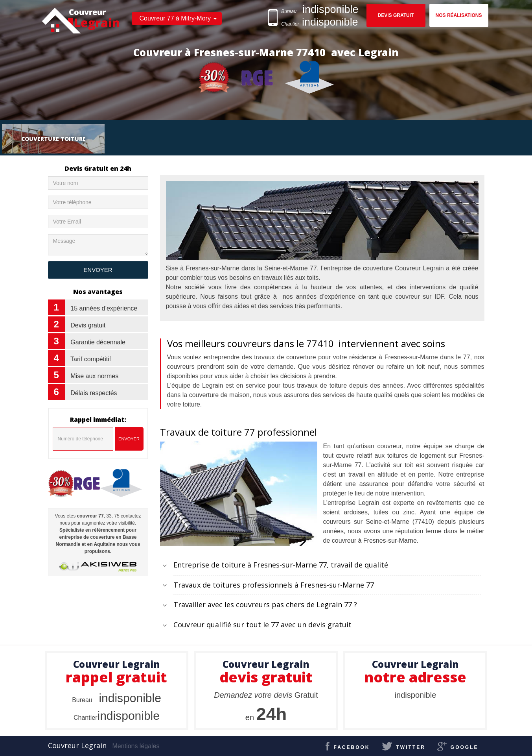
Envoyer (129, 439)
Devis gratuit (396, 15)
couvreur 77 (90, 516)
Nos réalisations (459, 15)
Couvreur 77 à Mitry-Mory (175, 18)
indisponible (117, 698)
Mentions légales (136, 746)
